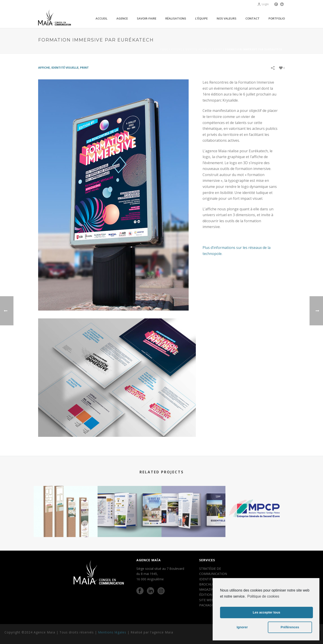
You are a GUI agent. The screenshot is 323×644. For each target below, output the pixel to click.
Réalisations (176, 18)
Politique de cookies (263, 596)
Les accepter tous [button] (266, 612)
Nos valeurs (227, 18)
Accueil (101, 18)
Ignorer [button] (242, 627)
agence (122, 18)
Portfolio (277, 18)
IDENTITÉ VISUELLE (198, 49)
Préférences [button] (290, 627)
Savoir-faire (147, 18)
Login (263, 4)
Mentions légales (112, 632)
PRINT (218, 49)
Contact (252, 18)
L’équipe (201, 18)
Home (164, 49)
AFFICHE (177, 49)
